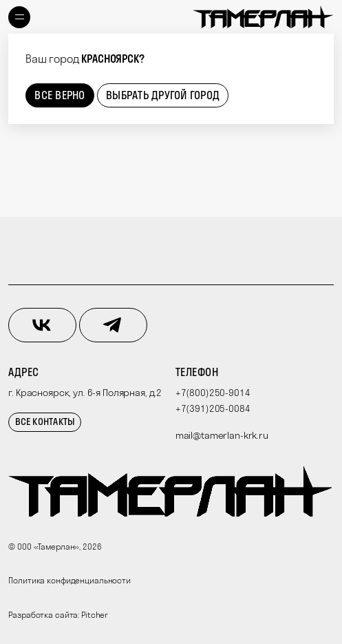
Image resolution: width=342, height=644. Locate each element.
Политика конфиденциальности (70, 580)
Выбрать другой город (163, 95)
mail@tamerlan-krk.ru (222, 435)
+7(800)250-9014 (213, 393)
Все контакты (45, 422)
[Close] (321, 47)
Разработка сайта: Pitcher (58, 615)
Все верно (60, 95)
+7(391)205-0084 (213, 408)
